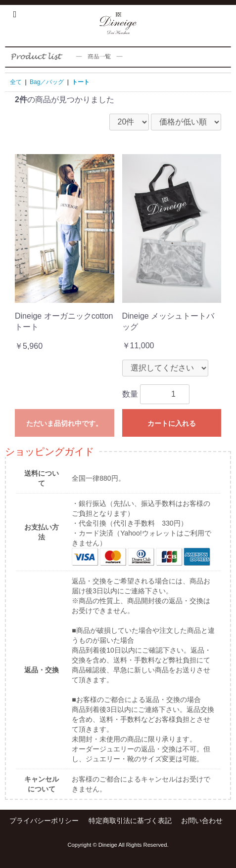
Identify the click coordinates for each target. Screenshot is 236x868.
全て (16, 82)
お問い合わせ (202, 821)
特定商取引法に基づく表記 (130, 821)
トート (81, 82)
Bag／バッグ (47, 82)
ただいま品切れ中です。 (64, 423)
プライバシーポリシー (44, 821)
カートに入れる (172, 423)
